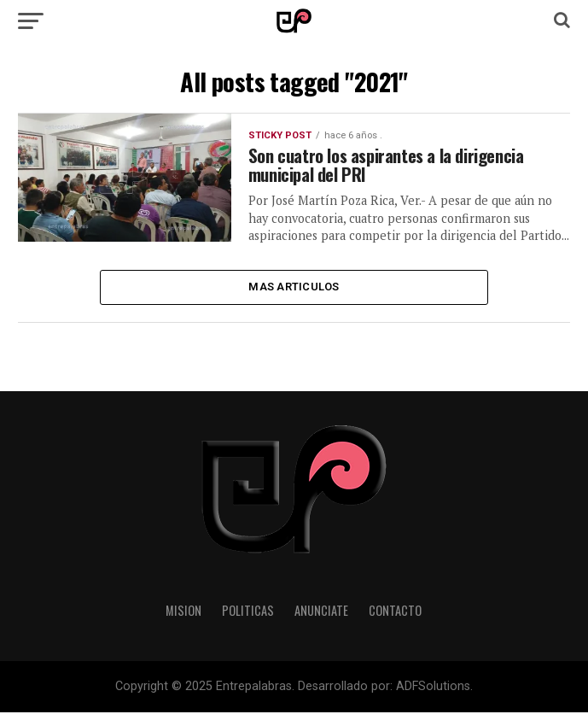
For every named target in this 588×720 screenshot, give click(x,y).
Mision (183, 617)
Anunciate (321, 617)
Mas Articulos (294, 293)
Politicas (248, 617)
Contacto (395, 617)
